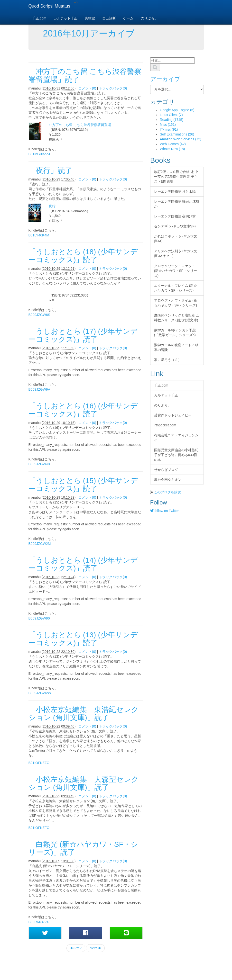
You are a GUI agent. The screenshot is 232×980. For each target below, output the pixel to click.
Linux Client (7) (171, 115)
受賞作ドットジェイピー (173, 415)
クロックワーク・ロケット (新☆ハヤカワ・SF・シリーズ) (176, 271)
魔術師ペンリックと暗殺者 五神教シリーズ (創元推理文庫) (177, 318)
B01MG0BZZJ (39, 154)
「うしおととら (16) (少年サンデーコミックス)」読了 (83, 410)
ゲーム (128, 18)
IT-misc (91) (169, 129)
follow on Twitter (165, 511)
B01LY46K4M (39, 235)
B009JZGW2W (40, 693)
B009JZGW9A (39, 389)
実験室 (90, 18)
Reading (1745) (172, 120)
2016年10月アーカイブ (89, 33)
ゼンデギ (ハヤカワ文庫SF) (175, 226)
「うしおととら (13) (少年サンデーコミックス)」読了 (83, 639)
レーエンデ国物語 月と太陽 (175, 191)
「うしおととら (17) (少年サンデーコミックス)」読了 (83, 335)
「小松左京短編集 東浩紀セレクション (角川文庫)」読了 (84, 713)
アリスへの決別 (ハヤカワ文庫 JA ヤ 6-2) (176, 253)
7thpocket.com (165, 425)
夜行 (52, 206)
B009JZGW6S (39, 315)
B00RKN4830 (39, 922)
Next (95, 948)
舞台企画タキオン (168, 480)
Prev (76, 948)
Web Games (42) (173, 144)
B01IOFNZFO (39, 828)
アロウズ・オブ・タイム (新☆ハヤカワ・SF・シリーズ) (176, 303)
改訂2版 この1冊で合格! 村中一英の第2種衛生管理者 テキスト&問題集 (176, 177)
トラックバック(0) (113, 88)
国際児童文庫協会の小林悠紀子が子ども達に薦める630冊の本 (176, 455)
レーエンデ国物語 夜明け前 (175, 216)
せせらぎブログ (166, 470)
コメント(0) (87, 88)
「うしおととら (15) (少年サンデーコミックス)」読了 (83, 485)
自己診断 (109, 18)
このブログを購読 (167, 492)
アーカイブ (165, 79)
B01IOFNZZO (39, 763)
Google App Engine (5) (177, 110)
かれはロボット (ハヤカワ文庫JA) (176, 239)
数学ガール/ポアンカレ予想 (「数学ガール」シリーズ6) (175, 333)
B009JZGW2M (40, 544)
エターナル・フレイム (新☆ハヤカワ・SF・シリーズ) (176, 288)
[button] (45, 933)
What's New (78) (172, 149)
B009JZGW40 (39, 464)
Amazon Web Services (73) (181, 139)
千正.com (39, 18)
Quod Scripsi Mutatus (49, 6)
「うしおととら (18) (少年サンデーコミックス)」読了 (83, 256)
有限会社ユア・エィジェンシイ (176, 438)
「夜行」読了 (50, 170)
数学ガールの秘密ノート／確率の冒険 (176, 347)
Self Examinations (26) (177, 134)
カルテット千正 (65, 18)
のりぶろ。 (149, 18)
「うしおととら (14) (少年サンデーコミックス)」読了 (83, 564)
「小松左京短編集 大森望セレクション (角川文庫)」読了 (84, 783)
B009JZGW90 (39, 618)
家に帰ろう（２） (168, 360)
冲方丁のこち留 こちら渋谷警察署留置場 (80, 125)
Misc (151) (168, 125)
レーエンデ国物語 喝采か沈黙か (177, 204)
